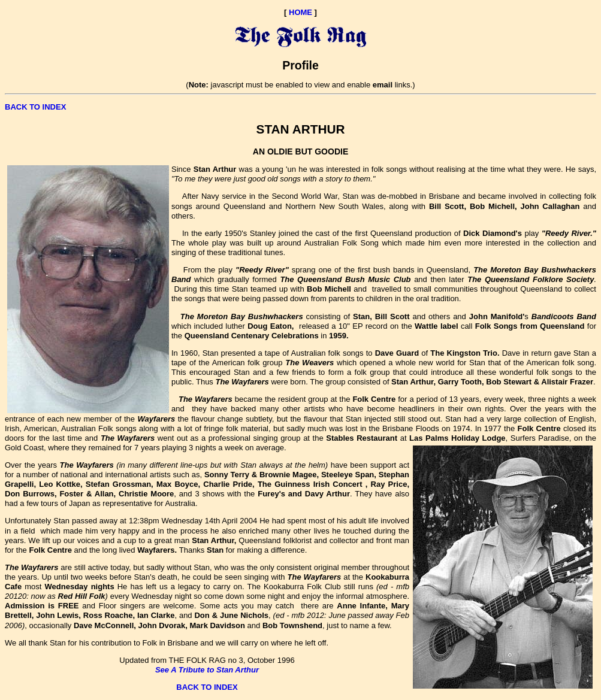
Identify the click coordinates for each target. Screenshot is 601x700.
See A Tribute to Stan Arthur (207, 670)
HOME (300, 12)
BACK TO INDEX (35, 107)
